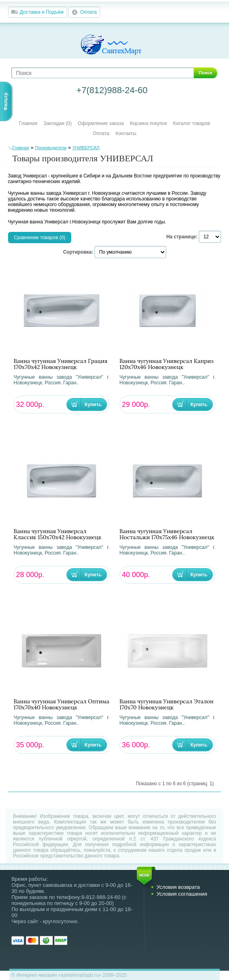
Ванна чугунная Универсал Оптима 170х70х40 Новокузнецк (62, 705)
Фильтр (6, 101)
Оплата (88, 12)
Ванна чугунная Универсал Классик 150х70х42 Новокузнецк (58, 534)
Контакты (126, 133)
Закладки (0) (58, 123)
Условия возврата (178, 887)
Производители (51, 148)
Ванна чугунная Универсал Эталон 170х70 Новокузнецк (167, 705)
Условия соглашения (182, 894)
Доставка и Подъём (42, 12)
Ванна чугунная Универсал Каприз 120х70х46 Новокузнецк (167, 364)
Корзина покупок (149, 123)
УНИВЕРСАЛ (86, 148)
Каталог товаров (192, 123)
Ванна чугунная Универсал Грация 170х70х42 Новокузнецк (61, 364)
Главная (28, 123)
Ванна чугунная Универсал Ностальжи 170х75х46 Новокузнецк (167, 534)
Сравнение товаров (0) (40, 238)
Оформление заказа (101, 123)
